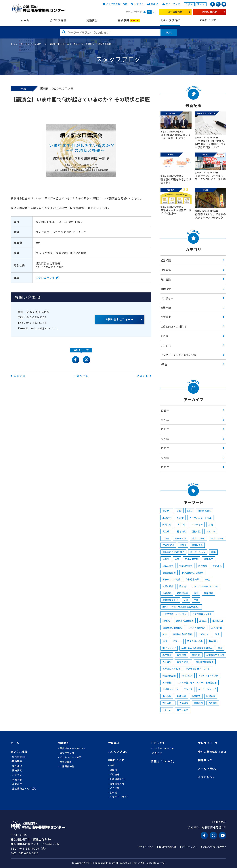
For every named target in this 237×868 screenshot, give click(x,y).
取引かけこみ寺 (195, 641)
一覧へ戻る (81, 376)
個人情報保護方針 (167, 847)
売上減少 (167, 662)
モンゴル (188, 689)
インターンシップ (207, 689)
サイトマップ (173, 4)
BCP (165, 634)
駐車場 (154, 4)
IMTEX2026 (187, 675)
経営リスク (183, 710)
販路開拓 (166, 270)
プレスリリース (208, 743)
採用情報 (115, 774)
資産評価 (198, 703)
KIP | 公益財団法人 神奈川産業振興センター (38, 8)
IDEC (190, 511)
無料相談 (196, 655)
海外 (196, 593)
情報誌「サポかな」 (164, 761)
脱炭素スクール (170, 689)
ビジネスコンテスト (202, 614)
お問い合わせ (210, 12)
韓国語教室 (183, 593)
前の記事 (18, 376)
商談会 (166, 559)
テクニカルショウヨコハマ (205, 586)
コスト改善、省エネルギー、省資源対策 (197, 682)
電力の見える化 (170, 600)
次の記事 (144, 376)
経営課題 (181, 655)
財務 (211, 524)
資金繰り (167, 531)
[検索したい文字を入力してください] (110, 32)
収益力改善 (168, 566)
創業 (213, 552)
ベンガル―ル (217, 538)
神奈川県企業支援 (185, 621)
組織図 (113, 770)
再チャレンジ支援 (171, 579)
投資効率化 (217, 627)
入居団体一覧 (67, 766)
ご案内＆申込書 (45, 278)
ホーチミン (180, 538)
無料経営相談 (192, 579)
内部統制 (213, 703)
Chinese (201, 4)
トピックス (158, 743)
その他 (164, 336)
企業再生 (166, 317)
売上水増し (168, 703)
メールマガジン (208, 769)
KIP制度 (166, 621)
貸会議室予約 (175, 12)
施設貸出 (92, 20)
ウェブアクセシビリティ (214, 847)
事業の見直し (184, 662)
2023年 (165, 439)
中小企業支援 (192, 559)
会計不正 (167, 710)
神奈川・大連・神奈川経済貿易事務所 (181, 607)
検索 (169, 32)
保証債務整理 (169, 675)
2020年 (165, 467)
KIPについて (208, 20)
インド (166, 538)
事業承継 (166, 308)
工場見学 (167, 518)
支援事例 (129, 21)
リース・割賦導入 (197, 627)
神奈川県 (217, 566)
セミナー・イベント (163, 748)
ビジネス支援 (58, 20)
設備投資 (166, 289)
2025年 (165, 420)
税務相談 (196, 531)
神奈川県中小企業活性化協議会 (197, 648)
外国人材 (167, 524)
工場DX (203, 621)
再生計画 (167, 655)
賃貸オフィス (67, 753)
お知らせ (157, 753)
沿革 (112, 765)
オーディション (198, 552)
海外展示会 (197, 545)
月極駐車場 (66, 762)
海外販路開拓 (204, 511)
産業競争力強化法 (215, 655)
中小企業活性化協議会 (192, 573)
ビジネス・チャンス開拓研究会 (178, 355)
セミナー (167, 511)
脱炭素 (180, 518)
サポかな (166, 346)
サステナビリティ (119, 797)
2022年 (165, 448)
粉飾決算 (181, 696)
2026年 (165, 410)
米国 (179, 511)
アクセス (139, 4)
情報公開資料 (117, 784)
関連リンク (205, 760)
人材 (177, 559)
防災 (165, 641)
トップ (14, 44)
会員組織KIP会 (118, 779)
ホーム (25, 20)
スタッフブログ (170, 20)
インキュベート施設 (71, 757)
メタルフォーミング (208, 675)
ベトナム (211, 531)
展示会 (183, 586)
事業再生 (209, 559)
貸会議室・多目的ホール (73, 748)
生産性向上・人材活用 (173, 327)
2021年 (165, 458)
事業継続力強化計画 (183, 634)
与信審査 (196, 696)
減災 (217, 634)
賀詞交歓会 (168, 586)
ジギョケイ (204, 634)
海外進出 (166, 279)
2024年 (165, 429)
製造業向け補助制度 (172, 627)
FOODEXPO (168, 545)
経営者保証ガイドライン (198, 669)
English (189, 4)
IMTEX (183, 545)
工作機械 (167, 682)
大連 (186, 600)
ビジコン (177, 641)
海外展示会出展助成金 (173, 552)
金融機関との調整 (205, 662)
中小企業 (167, 696)
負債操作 (184, 703)
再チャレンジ (169, 648)
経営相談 (166, 260)
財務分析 (211, 696)
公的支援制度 (169, 573)
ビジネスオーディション (174, 614)
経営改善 (203, 566)
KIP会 (164, 364)
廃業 (220, 648)
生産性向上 (218, 621)
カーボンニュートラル (200, 518)
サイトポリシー (189, 847)
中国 (196, 600)
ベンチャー (167, 298)
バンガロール (198, 538)
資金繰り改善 (186, 566)
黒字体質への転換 (171, 669)
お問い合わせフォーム (119, 319)
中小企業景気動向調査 (212, 752)
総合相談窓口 (19, 757)
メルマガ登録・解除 (117, 4)
